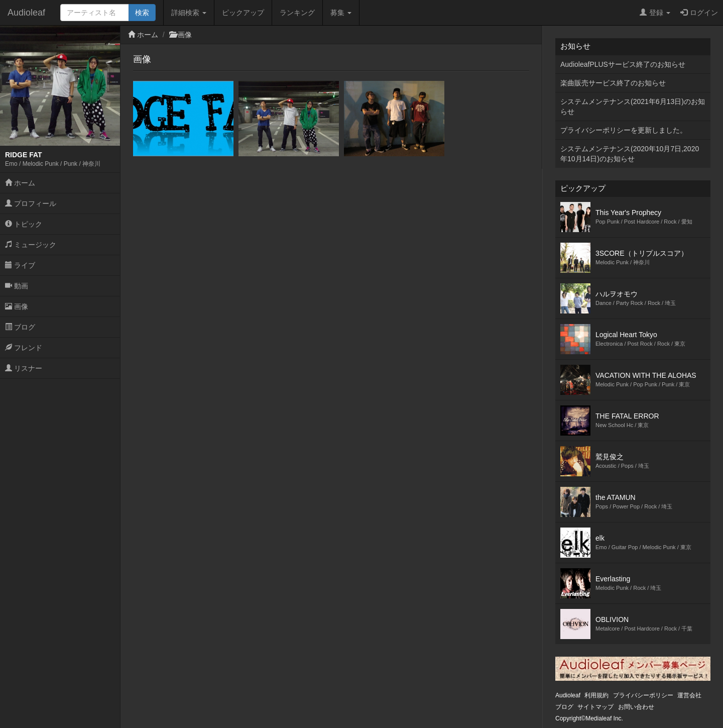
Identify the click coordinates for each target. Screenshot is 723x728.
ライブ (20, 265)
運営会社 (689, 695)
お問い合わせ (636, 707)
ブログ (20, 327)
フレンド (24, 348)
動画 (17, 286)
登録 (655, 13)
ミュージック (31, 245)
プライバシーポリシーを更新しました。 (624, 130)
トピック (24, 224)
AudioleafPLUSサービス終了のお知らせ (623, 64)
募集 (341, 13)
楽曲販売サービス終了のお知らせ (613, 83)
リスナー (24, 368)
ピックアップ (243, 13)
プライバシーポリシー (643, 695)
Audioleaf (26, 13)
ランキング (297, 13)
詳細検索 (189, 13)
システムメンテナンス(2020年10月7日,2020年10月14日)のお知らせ (630, 154)
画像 (17, 306)
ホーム (20, 183)
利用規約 (596, 695)
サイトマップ (595, 707)
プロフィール (31, 203)
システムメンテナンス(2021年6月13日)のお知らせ (633, 107)
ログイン (699, 13)
